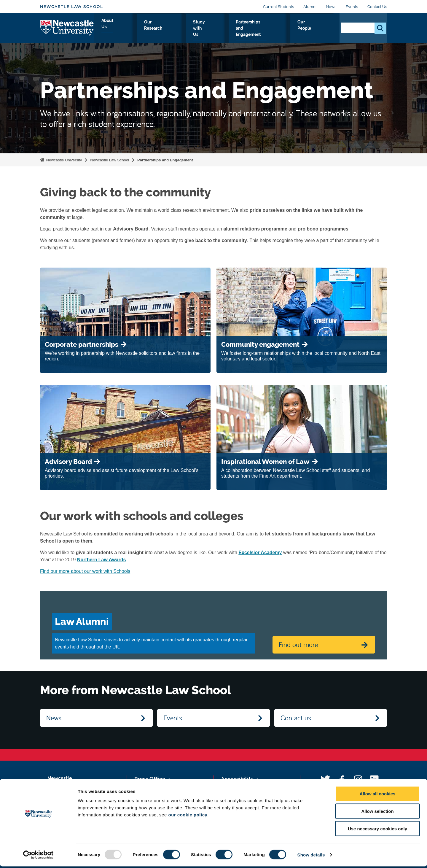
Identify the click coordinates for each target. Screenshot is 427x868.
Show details (311, 856)
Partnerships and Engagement (260, 29)
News (331, 7)
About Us (124, 29)
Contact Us (377, 7)
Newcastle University (63, 160)
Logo (67, 27)
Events (352, 7)
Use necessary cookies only (377, 830)
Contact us (296, 718)
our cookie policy (188, 816)
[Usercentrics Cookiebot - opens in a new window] (38, 856)
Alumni (310, 7)
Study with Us (200, 29)
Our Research (159, 29)
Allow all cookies (378, 795)
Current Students (278, 7)
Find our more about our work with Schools (85, 571)
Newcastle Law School (72, 7)
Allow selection (377, 813)
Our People (317, 29)
